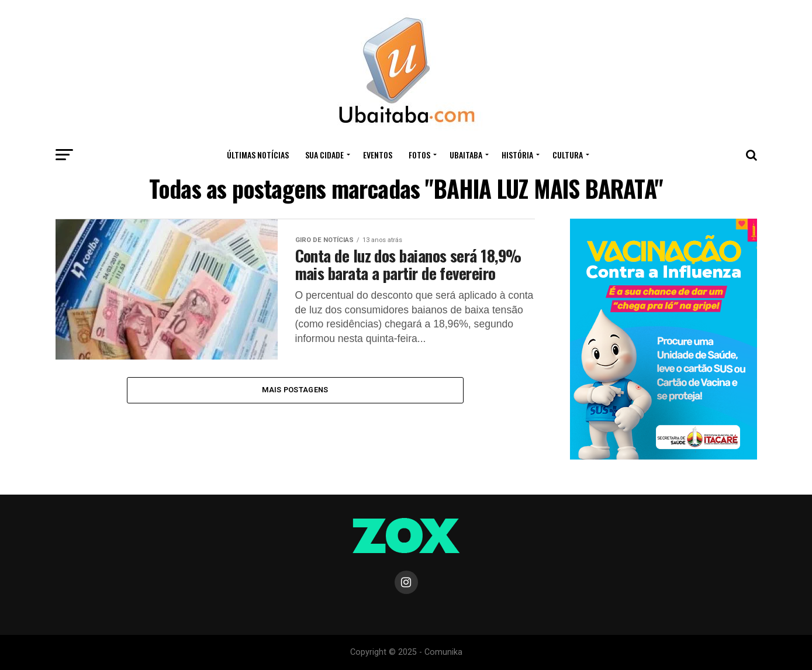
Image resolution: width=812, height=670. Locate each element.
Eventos (378, 155)
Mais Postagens (295, 390)
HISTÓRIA (517, 155)
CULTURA (568, 155)
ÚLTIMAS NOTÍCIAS (258, 155)
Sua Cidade (324, 155)
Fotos (419, 155)
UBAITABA (466, 155)
